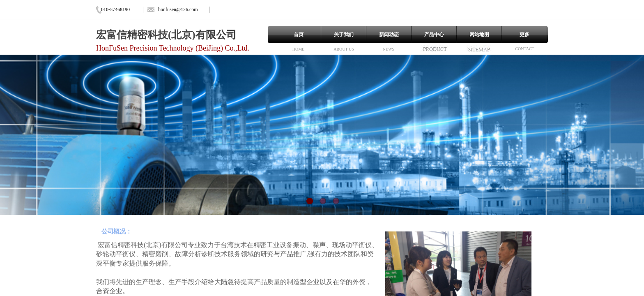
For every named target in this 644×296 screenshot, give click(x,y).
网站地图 (479, 35)
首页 (299, 35)
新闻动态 (389, 35)
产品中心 (434, 35)
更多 (524, 35)
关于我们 (344, 35)
